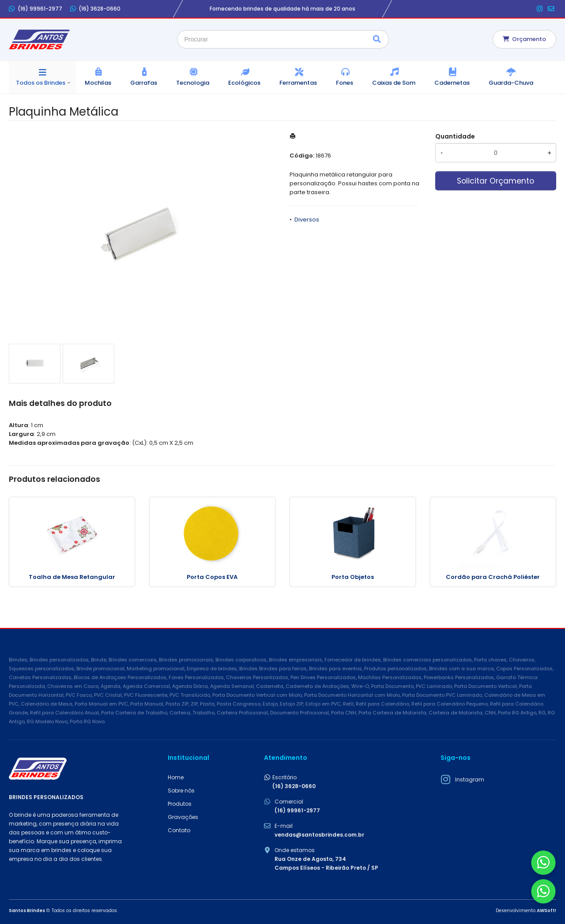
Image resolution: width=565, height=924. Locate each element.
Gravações (183, 817)
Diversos (307, 220)
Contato (179, 830)
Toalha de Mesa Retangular (72, 577)
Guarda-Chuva (511, 83)
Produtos (180, 804)
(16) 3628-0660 (96, 9)
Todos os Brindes (41, 83)
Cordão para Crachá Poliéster (493, 577)
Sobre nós (181, 791)
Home (176, 777)
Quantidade (455, 136)
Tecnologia (193, 83)
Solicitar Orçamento (495, 181)
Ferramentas (298, 83)
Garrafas (144, 83)
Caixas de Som (394, 83)
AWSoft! (546, 911)
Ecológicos (244, 83)
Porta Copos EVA (212, 577)
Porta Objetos (353, 577)
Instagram (470, 779)
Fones (345, 83)
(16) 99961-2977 (36, 9)
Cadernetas (452, 83)
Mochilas (98, 83)
